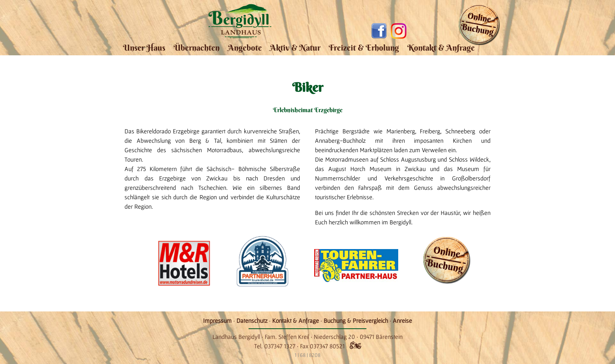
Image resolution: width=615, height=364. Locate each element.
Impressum (217, 320)
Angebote (245, 48)
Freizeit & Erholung (364, 48)
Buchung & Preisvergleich (356, 320)
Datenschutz (252, 320)
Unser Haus (144, 48)
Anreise (402, 320)
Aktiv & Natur (295, 48)
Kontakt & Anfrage (441, 48)
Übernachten (197, 48)
